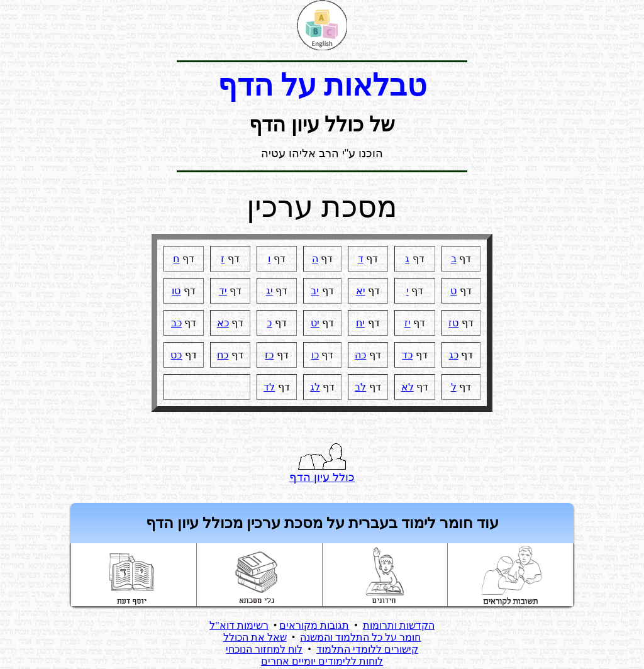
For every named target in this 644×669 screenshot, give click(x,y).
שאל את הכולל (255, 637)
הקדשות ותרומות (399, 625)
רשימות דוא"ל (239, 625)
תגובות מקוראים (314, 625)
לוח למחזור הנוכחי (264, 649)
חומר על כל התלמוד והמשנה (360, 637)
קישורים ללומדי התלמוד (367, 649)
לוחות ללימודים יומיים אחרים (322, 661)
